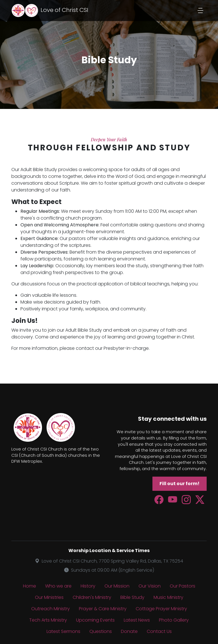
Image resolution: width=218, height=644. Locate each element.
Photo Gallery (174, 620)
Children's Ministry (92, 597)
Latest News (137, 620)
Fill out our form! (180, 484)
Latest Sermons (63, 631)
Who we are (58, 586)
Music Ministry (168, 597)
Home (30, 586)
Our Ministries (49, 597)
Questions (101, 631)
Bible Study (132, 597)
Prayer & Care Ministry (103, 609)
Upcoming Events (95, 620)
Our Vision (150, 586)
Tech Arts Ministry (48, 620)
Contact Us (159, 631)
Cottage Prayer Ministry (161, 609)
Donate (129, 631)
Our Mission (117, 586)
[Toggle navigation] (200, 10)
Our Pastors (183, 586)
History (88, 586)
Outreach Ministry (51, 609)
